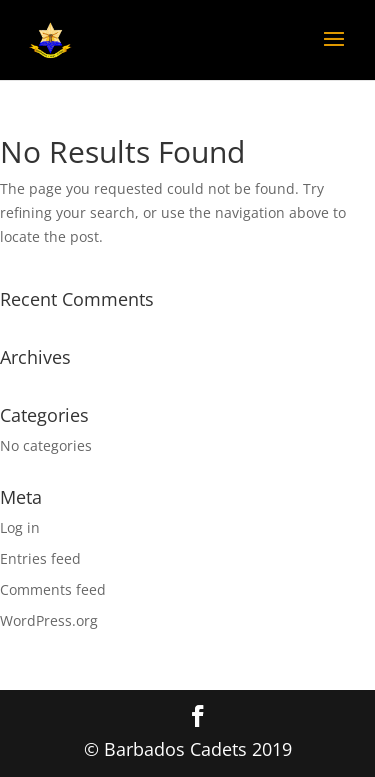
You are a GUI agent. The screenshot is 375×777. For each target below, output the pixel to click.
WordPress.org (49, 620)
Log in (20, 527)
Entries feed (40, 558)
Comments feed (53, 589)
